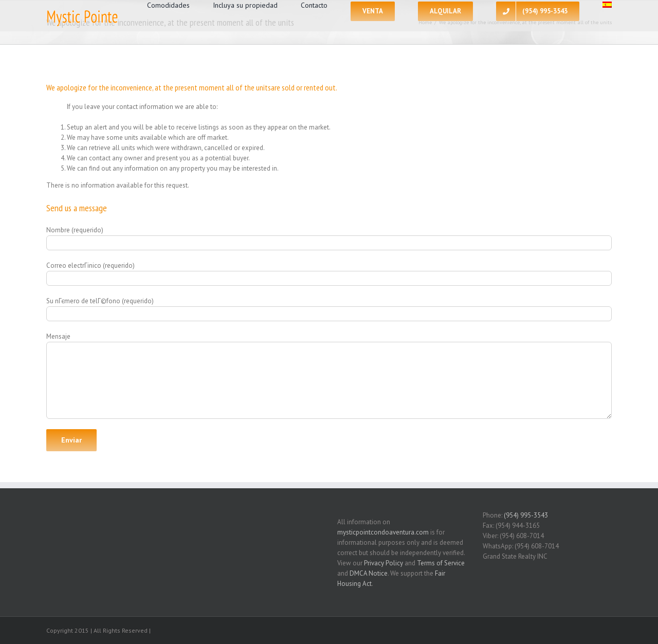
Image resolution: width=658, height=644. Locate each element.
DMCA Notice (369, 573)
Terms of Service (441, 563)
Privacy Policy (383, 563)
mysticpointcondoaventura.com (383, 532)
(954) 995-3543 (526, 515)
